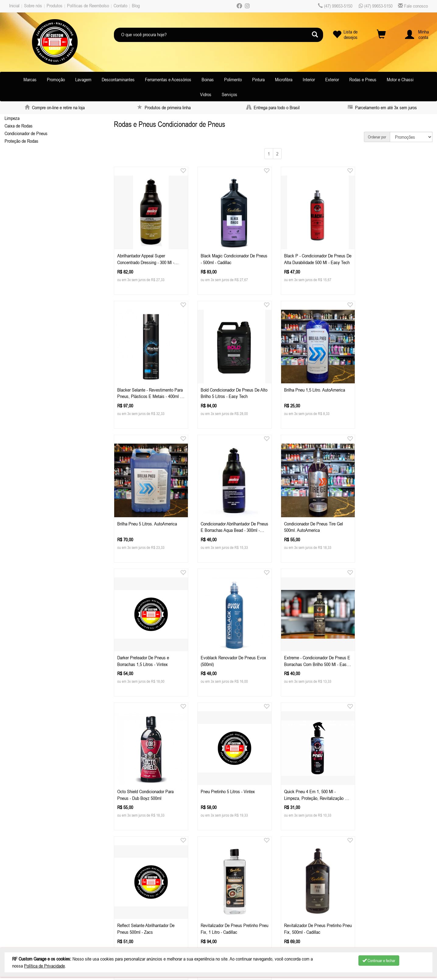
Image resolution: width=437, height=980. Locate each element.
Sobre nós (33, 5)
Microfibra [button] (284, 79)
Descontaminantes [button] (118, 79)
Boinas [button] (208, 79)
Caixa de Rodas (19, 126)
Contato (120, 5)
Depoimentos (24, 918)
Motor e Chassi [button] (400, 79)
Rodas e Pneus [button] (363, 79)
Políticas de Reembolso (88, 5)
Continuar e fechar (379, 961)
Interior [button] (309, 79)
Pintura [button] (258, 79)
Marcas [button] (30, 79)
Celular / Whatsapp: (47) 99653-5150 (148, 888)
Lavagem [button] (83, 79)
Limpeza (12, 118)
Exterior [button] (332, 79)
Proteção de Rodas (21, 141)
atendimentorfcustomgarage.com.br (163, 895)
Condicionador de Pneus (26, 133)
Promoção (56, 79)
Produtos (55, 5)
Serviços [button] (229, 94)
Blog (136, 5)
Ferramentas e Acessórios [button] (168, 79)
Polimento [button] (233, 79)
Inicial (14, 5)
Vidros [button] (206, 94)
